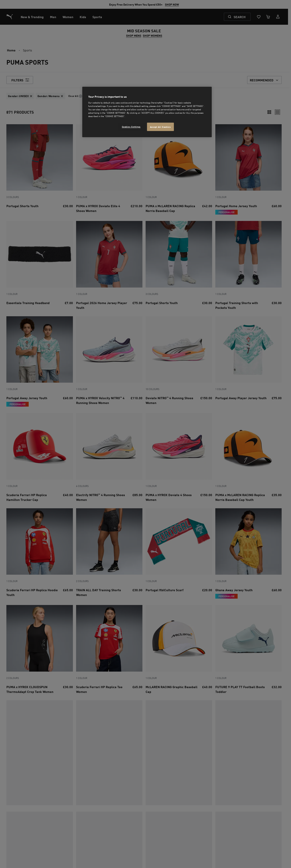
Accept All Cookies (160, 127)
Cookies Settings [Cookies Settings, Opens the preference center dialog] (131, 127)
